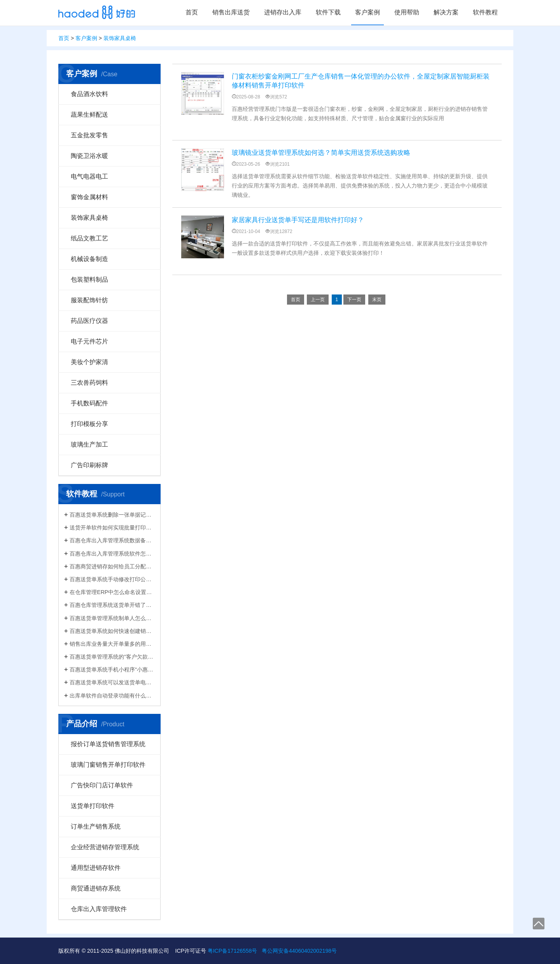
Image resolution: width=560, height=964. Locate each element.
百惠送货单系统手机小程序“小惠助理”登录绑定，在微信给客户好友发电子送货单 (112, 670)
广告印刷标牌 (89, 465)
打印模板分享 (89, 424)
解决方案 (446, 12)
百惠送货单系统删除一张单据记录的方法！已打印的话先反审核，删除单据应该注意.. (112, 515)
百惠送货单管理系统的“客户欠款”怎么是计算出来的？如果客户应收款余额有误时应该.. (112, 657)
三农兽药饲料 (89, 383)
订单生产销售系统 (96, 826)
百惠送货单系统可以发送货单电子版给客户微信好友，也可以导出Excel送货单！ (112, 682)
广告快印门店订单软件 (102, 785)
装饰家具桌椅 (120, 38)
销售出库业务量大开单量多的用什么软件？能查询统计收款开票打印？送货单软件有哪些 (112, 644)
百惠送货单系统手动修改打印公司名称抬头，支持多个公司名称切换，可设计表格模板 (112, 579)
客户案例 (367, 12)
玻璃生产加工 (89, 444)
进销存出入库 (283, 12)
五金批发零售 (89, 135)
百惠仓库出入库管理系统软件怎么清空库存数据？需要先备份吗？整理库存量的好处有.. (112, 554)
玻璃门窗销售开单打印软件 (108, 765)
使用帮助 (407, 12)
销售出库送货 (231, 12)
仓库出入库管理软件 (99, 909)
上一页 (318, 300)
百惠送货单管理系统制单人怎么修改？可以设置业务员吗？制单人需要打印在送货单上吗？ (112, 618)
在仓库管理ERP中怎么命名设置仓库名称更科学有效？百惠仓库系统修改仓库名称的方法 (112, 592)
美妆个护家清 (89, 362)
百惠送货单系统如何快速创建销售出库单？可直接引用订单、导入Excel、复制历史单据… (112, 631)
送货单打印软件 (93, 806)
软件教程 (485, 12)
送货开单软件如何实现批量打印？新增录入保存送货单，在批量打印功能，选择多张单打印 (112, 528)
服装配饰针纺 (89, 300)
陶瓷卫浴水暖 (89, 156)
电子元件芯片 (89, 341)
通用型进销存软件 (96, 868)
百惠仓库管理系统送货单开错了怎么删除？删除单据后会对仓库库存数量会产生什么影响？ (112, 605)
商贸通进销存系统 (96, 888)
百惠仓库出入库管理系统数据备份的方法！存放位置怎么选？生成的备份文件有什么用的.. (112, 540)
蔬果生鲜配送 (89, 115)
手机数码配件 (89, 403)
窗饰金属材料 (89, 197)
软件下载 (328, 12)
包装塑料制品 (89, 280)
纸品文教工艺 (89, 238)
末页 (377, 300)
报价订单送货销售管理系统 (108, 744)
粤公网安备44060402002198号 (299, 951)
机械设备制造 (89, 259)
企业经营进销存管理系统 (105, 847)
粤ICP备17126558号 (233, 951)
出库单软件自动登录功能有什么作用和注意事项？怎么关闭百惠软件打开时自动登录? (112, 696)
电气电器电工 (89, 176)
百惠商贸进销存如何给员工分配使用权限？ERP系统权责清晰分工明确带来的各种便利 (112, 566)
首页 (192, 12)
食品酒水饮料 (89, 94)
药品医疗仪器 (89, 321)
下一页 (354, 300)
